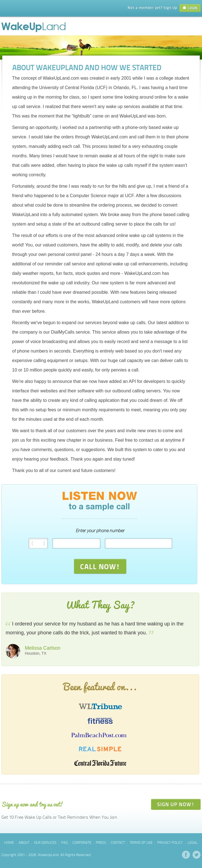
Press (101, 842)
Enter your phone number (100, 531)
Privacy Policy (170, 842)
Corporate (82, 842)
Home (9, 842)
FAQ (64, 842)
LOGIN (190, 8)
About (24, 842)
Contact (118, 842)
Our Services (45, 842)
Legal (193, 842)
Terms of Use (141, 842)
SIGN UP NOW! (176, 804)
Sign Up (170, 8)
